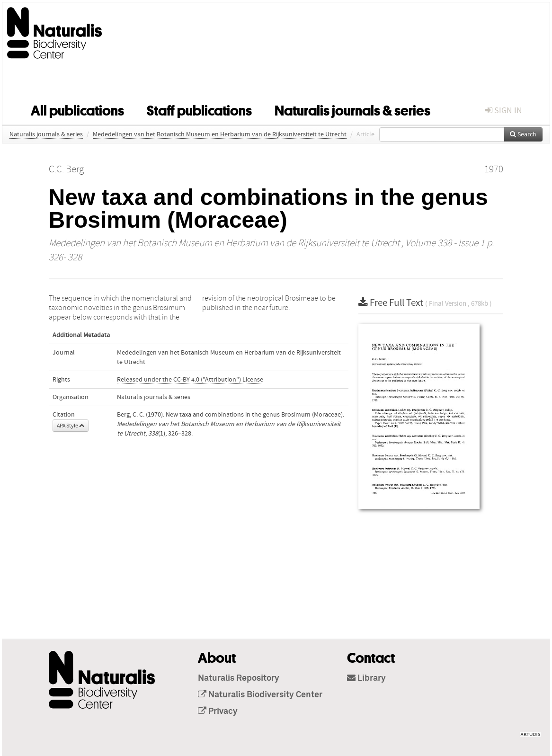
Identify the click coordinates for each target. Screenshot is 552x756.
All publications (77, 109)
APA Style (71, 426)
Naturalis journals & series (352, 109)
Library (366, 678)
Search (523, 134)
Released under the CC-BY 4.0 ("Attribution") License (190, 380)
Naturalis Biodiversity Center (260, 695)
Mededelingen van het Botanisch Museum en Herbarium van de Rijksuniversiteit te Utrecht (220, 134)
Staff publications (199, 109)
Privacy (218, 712)
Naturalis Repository (239, 678)
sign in (504, 111)
